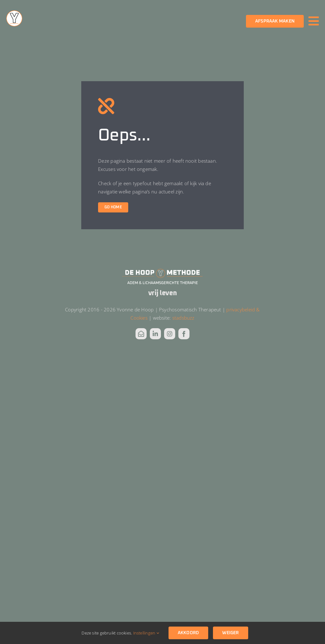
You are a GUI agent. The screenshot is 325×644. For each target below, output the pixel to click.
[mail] (141, 334)
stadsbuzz (183, 318)
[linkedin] (155, 334)
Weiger (230, 633)
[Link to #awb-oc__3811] (314, 21)
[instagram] (170, 334)
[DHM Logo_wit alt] (162, 270)
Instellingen (146, 633)
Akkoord (189, 633)
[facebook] (184, 334)
